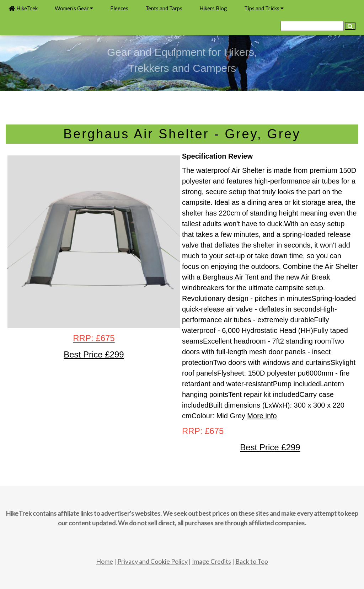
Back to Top (252, 561)
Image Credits (212, 561)
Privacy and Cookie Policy (152, 561)
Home (105, 561)
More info (262, 416)
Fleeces (119, 8)
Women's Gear (74, 8)
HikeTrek (23, 8)
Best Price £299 (270, 447)
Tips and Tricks (264, 8)
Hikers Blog (213, 8)
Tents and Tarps (164, 8)
